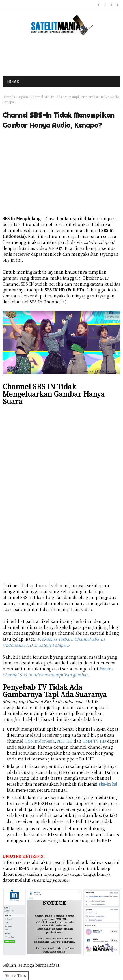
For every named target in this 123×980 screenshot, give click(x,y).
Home (13, 81)
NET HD (65, 741)
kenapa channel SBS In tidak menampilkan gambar (58, 672)
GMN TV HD (94, 741)
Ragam (23, 97)
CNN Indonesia (40, 741)
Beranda (9, 97)
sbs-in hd (108, 784)
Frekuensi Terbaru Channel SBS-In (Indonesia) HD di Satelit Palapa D (54, 642)
